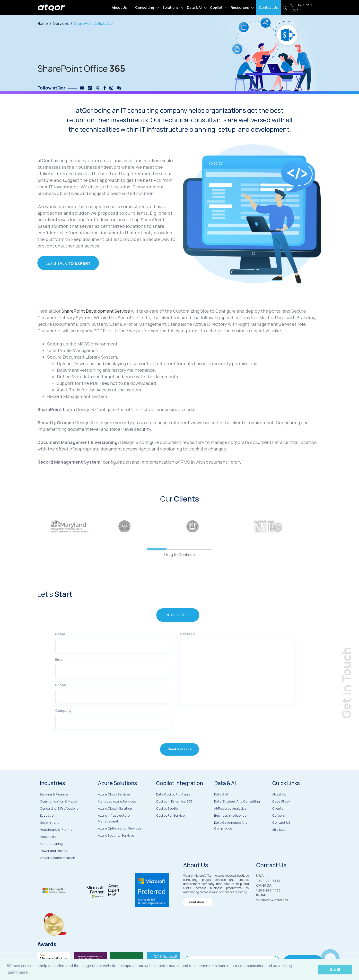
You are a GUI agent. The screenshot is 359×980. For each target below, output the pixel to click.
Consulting (145, 7)
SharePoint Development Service (96, 318)
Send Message (179, 764)
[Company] (113, 736)
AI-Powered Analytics (230, 823)
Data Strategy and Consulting (237, 816)
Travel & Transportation (57, 870)
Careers (278, 830)
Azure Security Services (116, 849)
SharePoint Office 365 (94, 23)
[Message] (237, 685)
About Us (119, 7)
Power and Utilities (54, 863)
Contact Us (268, 7)
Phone (61, 699)
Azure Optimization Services (120, 842)
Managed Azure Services (117, 815)
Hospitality (48, 849)
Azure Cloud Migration (115, 822)
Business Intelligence (230, 830)
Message (187, 648)
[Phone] (113, 710)
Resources (240, 7)
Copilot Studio (167, 822)
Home (43, 23)
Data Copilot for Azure (173, 808)
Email (60, 673)
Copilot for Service (170, 829)
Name (60, 648)
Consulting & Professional (60, 821)
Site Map (279, 845)
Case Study (281, 816)
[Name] (113, 659)
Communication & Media (58, 814)
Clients (278, 823)
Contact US (281, 838)
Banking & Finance (54, 807)
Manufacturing (51, 856)
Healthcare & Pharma (56, 842)
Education (48, 828)
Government (49, 835)
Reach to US (177, 628)
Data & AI (194, 7)
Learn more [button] (18, 972)
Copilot (216, 7)
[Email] (113, 685)
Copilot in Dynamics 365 (174, 815)
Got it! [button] (335, 970)
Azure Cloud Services (114, 808)
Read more (198, 915)
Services (61, 23)
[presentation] (210, 738)
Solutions (171, 7)
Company (63, 724)
